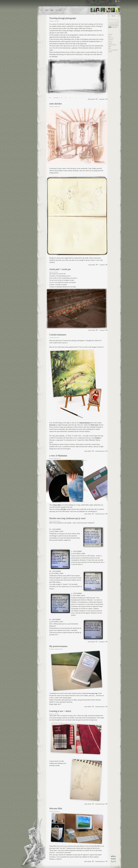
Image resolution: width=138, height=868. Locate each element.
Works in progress (112, 45)
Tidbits (110, 47)
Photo (110, 48)
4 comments (102, 642)
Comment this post (100, 451)
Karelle (98, 438)
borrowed (52, 425)
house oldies (57, 505)
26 (111, 27)
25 (109, 27)
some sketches (56, 104)
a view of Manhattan (58, 456)
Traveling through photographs (63, 18)
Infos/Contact (58, 10)
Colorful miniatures (58, 335)
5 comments (102, 99)
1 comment (102, 265)
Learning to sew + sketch (60, 711)
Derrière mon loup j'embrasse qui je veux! (68, 518)
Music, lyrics (111, 38)
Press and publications (113, 50)
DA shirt (64, 509)
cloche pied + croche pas (60, 269)
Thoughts (110, 43)
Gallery (47, 10)
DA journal (111, 40)
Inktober (110, 52)
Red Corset (95, 425)
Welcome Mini (56, 808)
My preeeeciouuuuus (58, 646)
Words (110, 36)
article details (91, 99)
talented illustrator (85, 423)
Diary (52, 10)
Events (110, 41)
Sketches (110, 34)
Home (42, 10)
